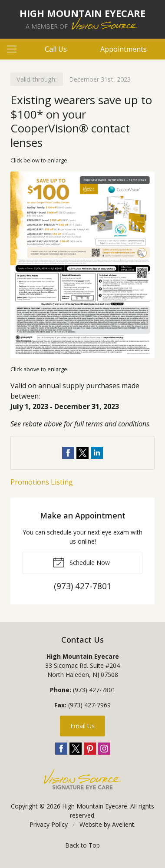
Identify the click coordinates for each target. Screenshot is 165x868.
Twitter (76, 749)
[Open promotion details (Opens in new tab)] (82, 265)
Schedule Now (81, 562)
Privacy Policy (49, 824)
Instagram (104, 749)
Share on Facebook (68, 453)
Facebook (61, 749)
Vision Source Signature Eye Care (82, 779)
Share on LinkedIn (97, 453)
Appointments (124, 49)
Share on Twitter (82, 453)
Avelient (123, 824)
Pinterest (90, 749)
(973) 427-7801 (94, 690)
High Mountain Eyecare (95, 806)
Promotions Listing (42, 482)
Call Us (56, 49)
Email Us (82, 726)
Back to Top (82, 845)
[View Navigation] (15, 49)
